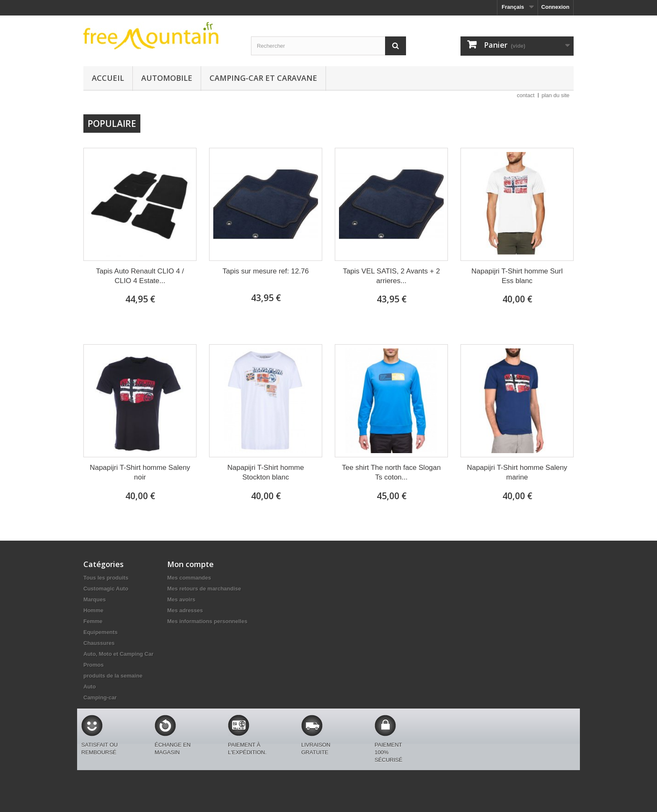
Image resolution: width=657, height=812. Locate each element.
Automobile (167, 78)
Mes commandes (189, 578)
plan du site (556, 95)
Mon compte (190, 564)
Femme (93, 621)
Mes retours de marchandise (204, 589)
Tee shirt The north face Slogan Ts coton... (391, 472)
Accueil (108, 78)
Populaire (112, 124)
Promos (93, 665)
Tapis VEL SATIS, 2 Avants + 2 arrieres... (391, 276)
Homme (93, 610)
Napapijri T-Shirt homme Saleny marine (517, 472)
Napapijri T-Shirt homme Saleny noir (140, 472)
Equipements (101, 632)
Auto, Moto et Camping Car (119, 654)
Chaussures (99, 643)
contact (526, 95)
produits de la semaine (113, 676)
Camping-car (100, 697)
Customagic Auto (106, 589)
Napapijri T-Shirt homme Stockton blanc (266, 472)
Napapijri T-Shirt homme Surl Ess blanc (517, 276)
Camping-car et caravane (263, 78)
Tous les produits (106, 578)
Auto (90, 687)
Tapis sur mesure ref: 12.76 (266, 271)
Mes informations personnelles (207, 621)
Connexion (555, 7)
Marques (94, 599)
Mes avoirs (181, 599)
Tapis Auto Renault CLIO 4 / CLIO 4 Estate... (140, 276)
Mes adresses (185, 610)
